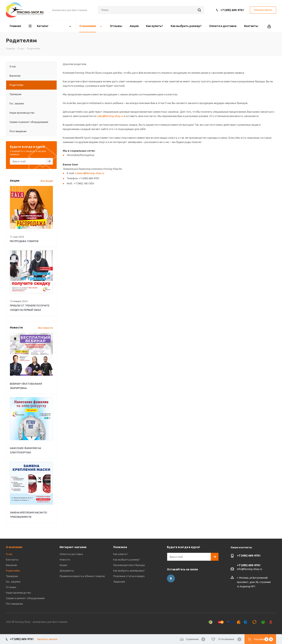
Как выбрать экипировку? (129, 571)
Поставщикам (14, 604)
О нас (9, 554)
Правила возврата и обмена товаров (82, 576)
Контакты (12, 560)
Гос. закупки (13, 582)
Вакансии (11, 565)
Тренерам (12, 576)
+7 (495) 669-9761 (232, 10)
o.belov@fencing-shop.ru (90, 173)
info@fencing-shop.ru (250, 569)
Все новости (45, 328)
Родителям (13, 571)
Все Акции (47, 181)
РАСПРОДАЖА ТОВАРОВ (24, 241)
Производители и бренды (129, 565)
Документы (67, 571)
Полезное (120, 547)
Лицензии (119, 582)
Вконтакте (171, 578)
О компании (14, 547)
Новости (65, 560)
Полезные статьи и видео (129, 576)
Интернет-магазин (73, 547)
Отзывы (11, 587)
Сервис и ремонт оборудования (25, 598)
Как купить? (120, 554)
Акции (63, 565)
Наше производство (18, 593)
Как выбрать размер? (127, 560)
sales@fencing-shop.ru (110, 116)
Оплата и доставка (71, 554)
